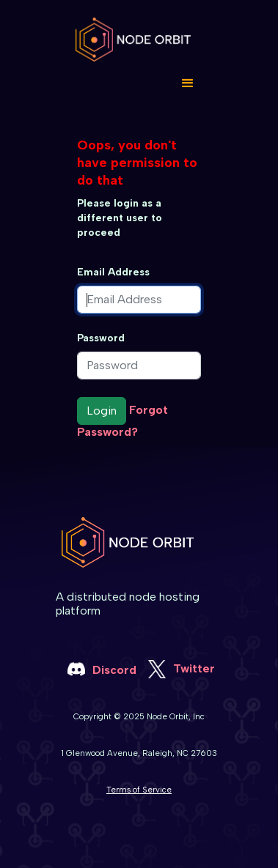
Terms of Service (139, 790)
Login (102, 411)
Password (101, 338)
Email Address (113, 272)
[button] (188, 84)
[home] (139, 40)
